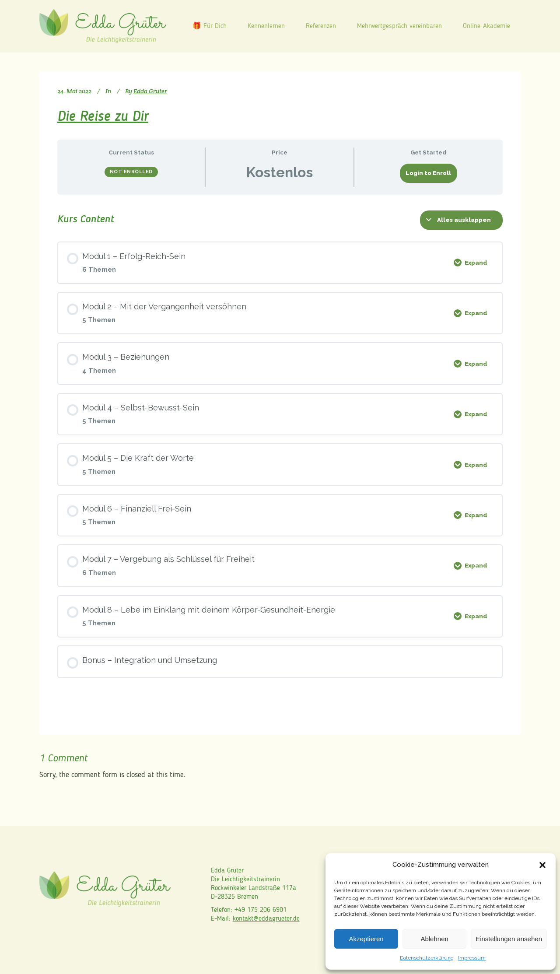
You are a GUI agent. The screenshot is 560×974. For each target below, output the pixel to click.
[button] (542, 865)
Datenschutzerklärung (427, 958)
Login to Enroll (428, 173)
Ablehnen (434, 939)
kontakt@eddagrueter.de (266, 919)
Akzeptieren (366, 939)
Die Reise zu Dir (103, 117)
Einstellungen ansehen (509, 939)
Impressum (472, 958)
